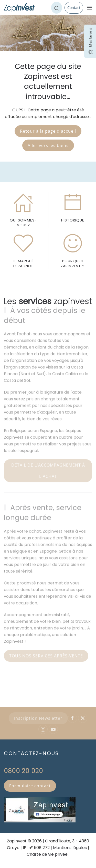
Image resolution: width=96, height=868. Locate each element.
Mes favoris (90, 41)
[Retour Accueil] (19, 8)
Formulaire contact (30, 786)
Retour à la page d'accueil (48, 131)
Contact (74, 8)
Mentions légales (70, 848)
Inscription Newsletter (38, 718)
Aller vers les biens (48, 145)
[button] (90, 8)
